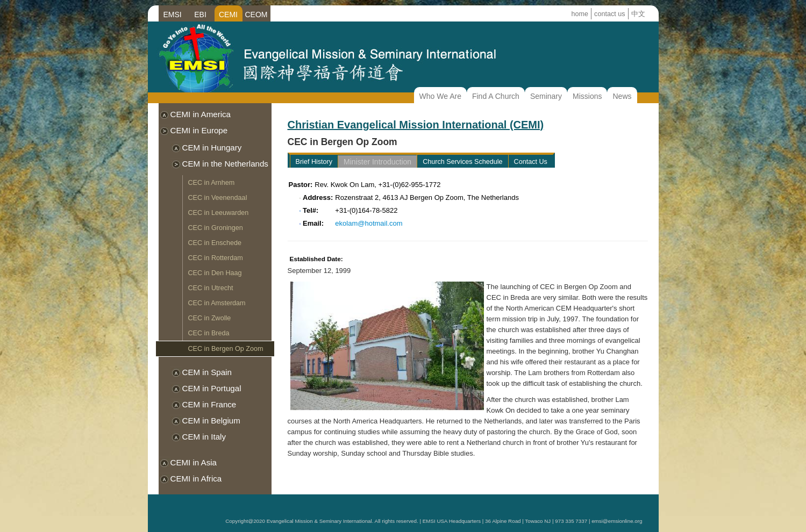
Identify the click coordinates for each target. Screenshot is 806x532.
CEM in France (209, 404)
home (580, 14)
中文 (638, 14)
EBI (200, 15)
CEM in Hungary (212, 148)
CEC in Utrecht (211, 288)
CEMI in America (201, 114)
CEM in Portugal (212, 388)
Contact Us (531, 162)
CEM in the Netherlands (225, 164)
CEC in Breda (209, 333)
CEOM (256, 15)
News (622, 96)
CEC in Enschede (215, 243)
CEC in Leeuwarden (219, 213)
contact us (609, 14)
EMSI (172, 15)
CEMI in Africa (196, 479)
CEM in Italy (204, 437)
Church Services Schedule (462, 162)
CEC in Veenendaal (218, 198)
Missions (587, 96)
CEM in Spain (207, 372)
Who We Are (440, 96)
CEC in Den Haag (215, 273)
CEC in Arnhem (212, 183)
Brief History (314, 162)
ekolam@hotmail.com (369, 223)
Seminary (546, 96)
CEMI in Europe (199, 130)
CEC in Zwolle (210, 318)
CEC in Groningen (216, 228)
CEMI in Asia (194, 462)
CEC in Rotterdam (216, 258)
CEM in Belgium (211, 420)
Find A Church (496, 96)
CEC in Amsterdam (217, 303)
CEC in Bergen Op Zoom (226, 349)
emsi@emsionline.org (617, 521)
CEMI (228, 15)
